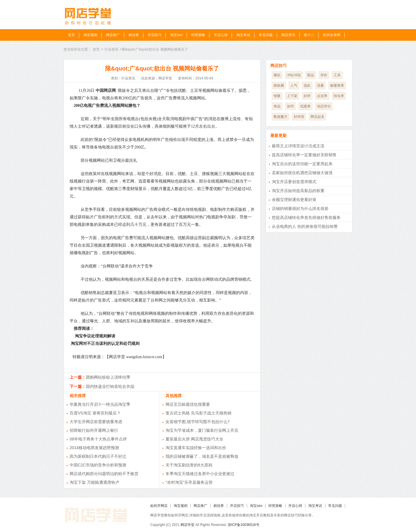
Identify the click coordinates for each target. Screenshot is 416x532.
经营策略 (198, 35)
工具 (337, 75)
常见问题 (266, 35)
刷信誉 (134, 35)
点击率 (322, 96)
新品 (311, 75)
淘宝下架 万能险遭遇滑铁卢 (94, 482)
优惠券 (305, 106)
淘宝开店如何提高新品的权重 (298, 191)
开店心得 (221, 35)
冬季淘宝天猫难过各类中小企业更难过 (200, 474)
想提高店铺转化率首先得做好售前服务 (306, 217)
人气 (294, 85)
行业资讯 (112, 49)
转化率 (339, 96)
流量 (320, 85)
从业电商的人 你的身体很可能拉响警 (305, 226)
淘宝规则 (90, 35)
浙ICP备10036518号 (243, 525)
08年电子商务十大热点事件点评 (98, 439)
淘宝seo (176, 35)
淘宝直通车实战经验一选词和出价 (196, 448)
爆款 (277, 75)
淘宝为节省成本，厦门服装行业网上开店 (202, 430)
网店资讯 (288, 35)
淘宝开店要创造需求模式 (294, 182)
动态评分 (324, 106)
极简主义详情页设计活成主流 (298, 146)
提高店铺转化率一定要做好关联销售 (304, 155)
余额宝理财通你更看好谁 (294, 200)
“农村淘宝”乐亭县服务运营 (189, 482)
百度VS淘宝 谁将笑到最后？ (95, 413)
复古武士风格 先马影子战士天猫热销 (198, 413)
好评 (307, 96)
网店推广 (113, 35)
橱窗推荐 (337, 85)
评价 (324, 75)
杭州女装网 (332, 35)
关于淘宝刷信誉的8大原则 (189, 465)
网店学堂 (187, 525)
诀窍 (290, 106)
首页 (71, 35)
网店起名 (317, 117)
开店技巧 (155, 35)
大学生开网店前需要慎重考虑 (96, 422)
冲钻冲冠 (294, 75)
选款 (307, 85)
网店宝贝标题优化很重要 (188, 404)
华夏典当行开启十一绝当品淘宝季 (100, 404)
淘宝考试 (243, 35)
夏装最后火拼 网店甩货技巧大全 (194, 439)
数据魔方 (281, 117)
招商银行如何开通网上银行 (94, 430)
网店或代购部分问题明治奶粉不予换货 (104, 474)
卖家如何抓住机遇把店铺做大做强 (302, 173)
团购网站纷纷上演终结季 (108, 377)
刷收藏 (279, 85)
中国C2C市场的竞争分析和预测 (98, 465)
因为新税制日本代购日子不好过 (98, 456)
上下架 (292, 96)
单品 (277, 106)
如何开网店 (159, 506)
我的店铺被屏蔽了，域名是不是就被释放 (202, 456)
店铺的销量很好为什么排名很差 (300, 209)
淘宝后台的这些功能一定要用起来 (302, 164)
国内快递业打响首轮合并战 (110, 386)
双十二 (309, 35)
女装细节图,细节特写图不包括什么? (198, 422)
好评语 (299, 117)
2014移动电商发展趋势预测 (94, 448)
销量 (277, 96)
